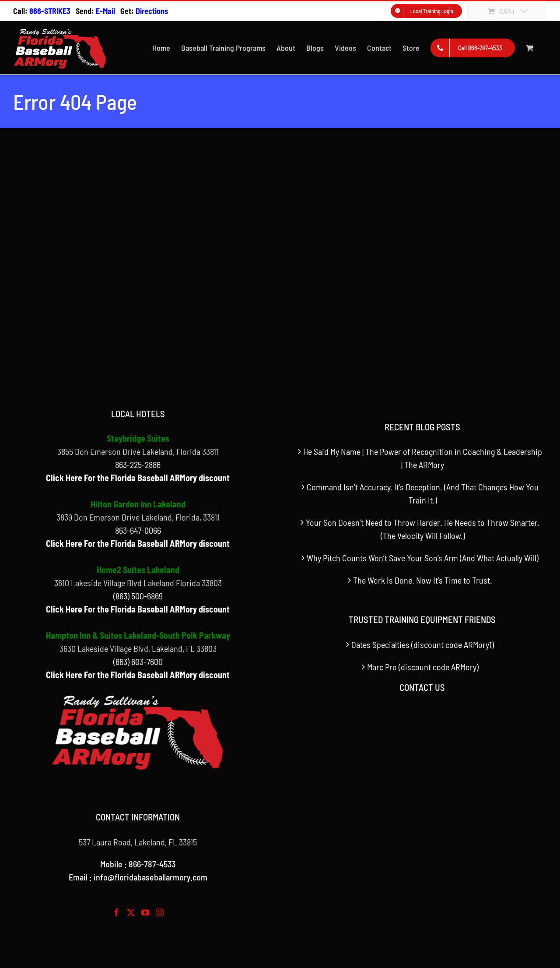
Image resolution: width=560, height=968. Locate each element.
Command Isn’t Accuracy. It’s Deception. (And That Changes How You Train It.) (423, 493)
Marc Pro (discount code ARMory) (423, 667)
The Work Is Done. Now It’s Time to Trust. (423, 580)
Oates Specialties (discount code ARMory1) (423, 644)
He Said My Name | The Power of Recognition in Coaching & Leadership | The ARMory (423, 458)
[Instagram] (160, 912)
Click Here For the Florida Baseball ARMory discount (138, 478)
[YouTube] (145, 912)
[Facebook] (116, 912)
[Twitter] (131, 912)
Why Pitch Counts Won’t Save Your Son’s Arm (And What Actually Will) (423, 558)
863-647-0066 (138, 530)
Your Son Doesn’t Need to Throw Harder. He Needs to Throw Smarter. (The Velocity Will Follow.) (423, 529)
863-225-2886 (138, 465)
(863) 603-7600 (138, 662)
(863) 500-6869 (138, 596)
